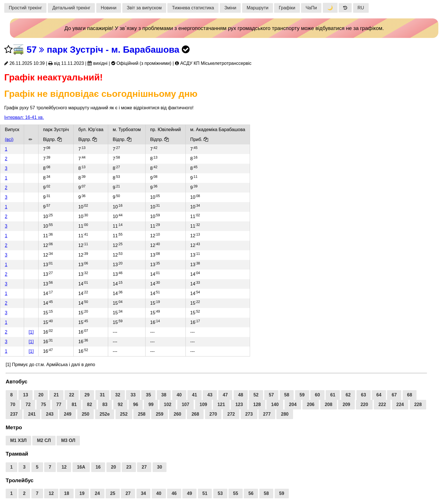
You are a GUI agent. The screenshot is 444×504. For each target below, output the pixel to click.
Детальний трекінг (71, 8)
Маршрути (258, 8)
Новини (109, 8)
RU (361, 8)
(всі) (9, 139)
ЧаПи (311, 8)
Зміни (230, 8)
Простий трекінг (25, 8)
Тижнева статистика (193, 8)
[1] (31, 332)
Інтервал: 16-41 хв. (24, 117)
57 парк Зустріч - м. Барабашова (103, 50)
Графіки (287, 8)
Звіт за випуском (144, 8)
